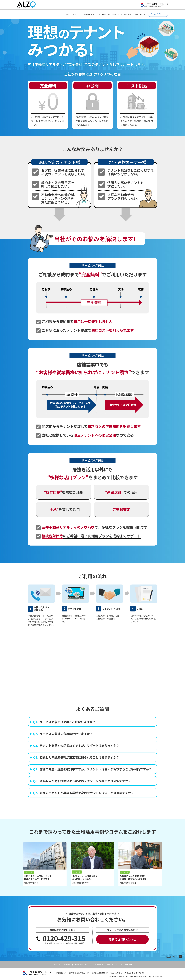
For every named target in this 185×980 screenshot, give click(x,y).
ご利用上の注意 (98, 973)
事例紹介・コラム (91, 14)
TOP (67, 14)
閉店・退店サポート (109, 14)
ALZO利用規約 (126, 964)
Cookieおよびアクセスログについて (126, 973)
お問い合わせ (140, 14)
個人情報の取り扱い (77, 973)
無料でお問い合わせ (122, 939)
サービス (76, 14)
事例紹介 (67, 964)
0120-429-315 (64, 938)
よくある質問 (126, 14)
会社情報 (59, 973)
